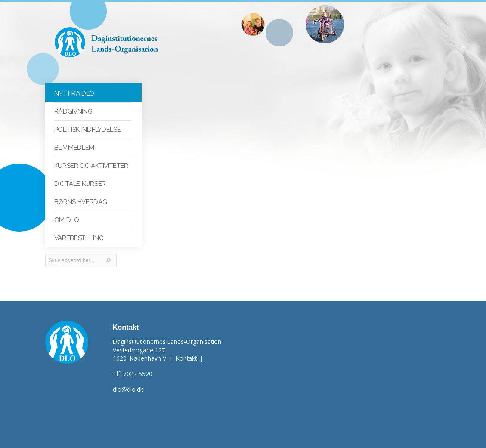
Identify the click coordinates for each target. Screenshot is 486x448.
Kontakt (186, 358)
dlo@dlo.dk (128, 389)
